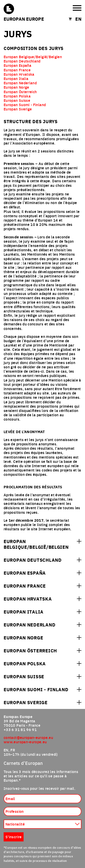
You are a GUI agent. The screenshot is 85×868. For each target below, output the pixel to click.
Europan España (17, 65)
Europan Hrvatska (19, 74)
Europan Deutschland (22, 61)
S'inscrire (14, 837)
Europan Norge (16, 87)
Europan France (17, 70)
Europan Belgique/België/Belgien (33, 57)
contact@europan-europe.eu (28, 737)
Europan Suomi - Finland (25, 105)
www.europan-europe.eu (25, 742)
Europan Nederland (20, 83)
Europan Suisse (17, 100)
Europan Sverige (18, 109)
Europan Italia (16, 78)
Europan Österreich (20, 92)
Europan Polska (17, 96)
